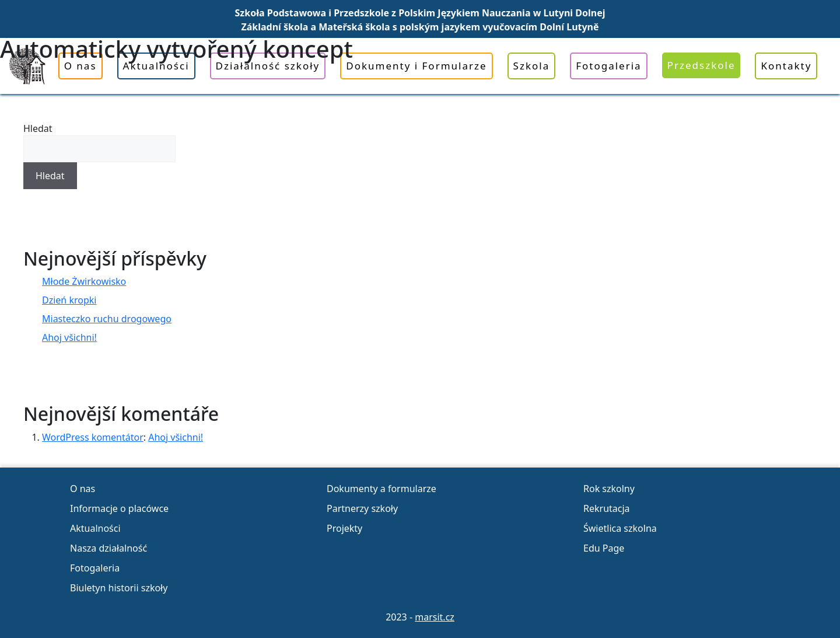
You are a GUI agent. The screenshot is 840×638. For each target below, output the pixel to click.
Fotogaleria (608, 66)
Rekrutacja (607, 508)
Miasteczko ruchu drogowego (107, 319)
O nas (80, 66)
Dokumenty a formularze (381, 489)
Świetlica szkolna (620, 528)
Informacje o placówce (119, 508)
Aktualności (156, 66)
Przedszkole (701, 65)
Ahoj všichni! (69, 337)
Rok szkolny (609, 489)
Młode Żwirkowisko (84, 281)
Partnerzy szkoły (362, 508)
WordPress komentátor (93, 437)
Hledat (38, 128)
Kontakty (786, 66)
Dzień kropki (69, 300)
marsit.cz (435, 617)
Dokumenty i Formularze (416, 66)
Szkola (532, 66)
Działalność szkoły (268, 66)
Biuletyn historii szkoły (119, 588)
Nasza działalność (108, 548)
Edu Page (604, 548)
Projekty (344, 528)
